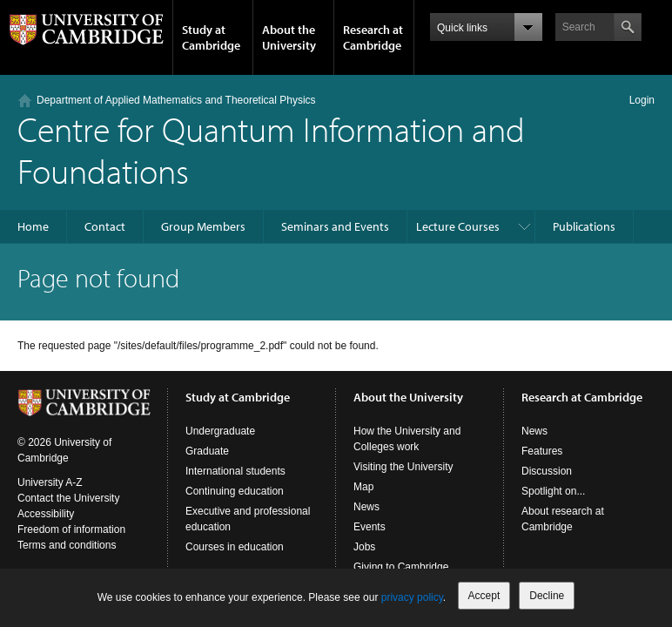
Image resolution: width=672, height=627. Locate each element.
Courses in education (235, 547)
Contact (105, 226)
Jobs (364, 547)
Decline (547, 596)
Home (33, 226)
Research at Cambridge (373, 37)
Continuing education (235, 491)
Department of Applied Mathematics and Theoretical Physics (176, 100)
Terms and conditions (67, 545)
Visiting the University (403, 467)
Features (542, 451)
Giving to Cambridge (401, 567)
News (366, 507)
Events (370, 527)
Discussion (547, 471)
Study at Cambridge (211, 37)
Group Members (203, 226)
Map (363, 487)
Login (642, 100)
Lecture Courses (458, 226)
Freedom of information (71, 529)
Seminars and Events (335, 226)
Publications (584, 226)
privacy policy (412, 597)
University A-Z (50, 482)
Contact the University (68, 498)
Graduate (207, 451)
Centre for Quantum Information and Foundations (271, 149)
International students (235, 471)
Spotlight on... (553, 491)
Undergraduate (220, 431)
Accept (484, 596)
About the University (289, 37)
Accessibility (46, 514)
